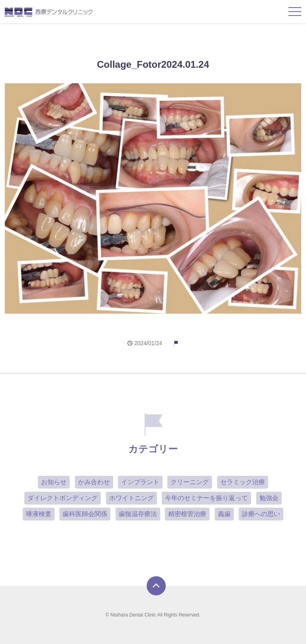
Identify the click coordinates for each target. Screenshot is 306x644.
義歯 (224, 514)
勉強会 (269, 498)
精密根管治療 (187, 514)
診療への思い (261, 514)
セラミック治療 (243, 482)
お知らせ (54, 482)
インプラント (140, 482)
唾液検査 (39, 514)
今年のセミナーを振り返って (206, 498)
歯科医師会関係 (85, 514)
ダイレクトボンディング (63, 498)
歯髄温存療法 (138, 514)
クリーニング (190, 482)
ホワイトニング (131, 498)
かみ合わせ (94, 482)
